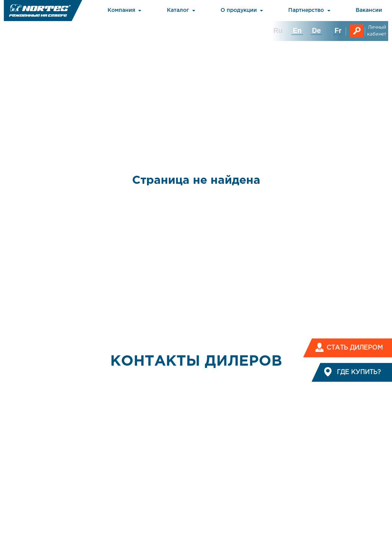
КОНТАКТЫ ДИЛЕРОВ (196, 361)
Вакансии (369, 10)
